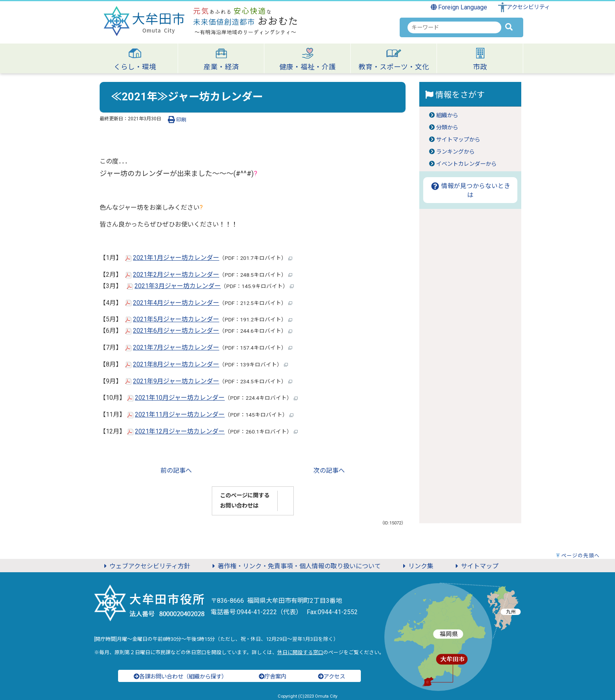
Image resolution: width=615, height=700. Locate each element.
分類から (447, 128)
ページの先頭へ (580, 556)
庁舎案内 (273, 677)
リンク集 (417, 566)
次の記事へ (329, 471)
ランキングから (455, 152)
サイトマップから (458, 140)
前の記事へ (176, 471)
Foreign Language (459, 7)
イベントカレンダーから (466, 164)
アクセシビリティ (528, 7)
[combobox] (454, 27)
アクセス (332, 677)
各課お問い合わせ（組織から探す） (180, 677)
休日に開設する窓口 (300, 652)
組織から (447, 115)
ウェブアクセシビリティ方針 (146, 566)
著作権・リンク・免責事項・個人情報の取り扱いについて (295, 566)
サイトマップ (476, 566)
